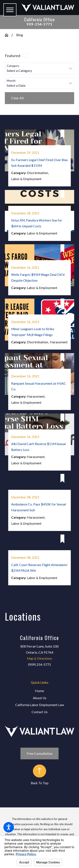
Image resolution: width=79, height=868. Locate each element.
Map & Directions (39, 658)
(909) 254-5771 (39, 664)
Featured (13, 56)
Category (13, 66)
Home (39, 691)
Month (11, 81)
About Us (40, 698)
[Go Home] (8, 35)
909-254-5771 (39, 24)
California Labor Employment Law (40, 705)
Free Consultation (40, 753)
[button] (9, 827)
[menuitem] (39, 691)
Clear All (17, 98)
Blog (20, 35)
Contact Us (40, 712)
